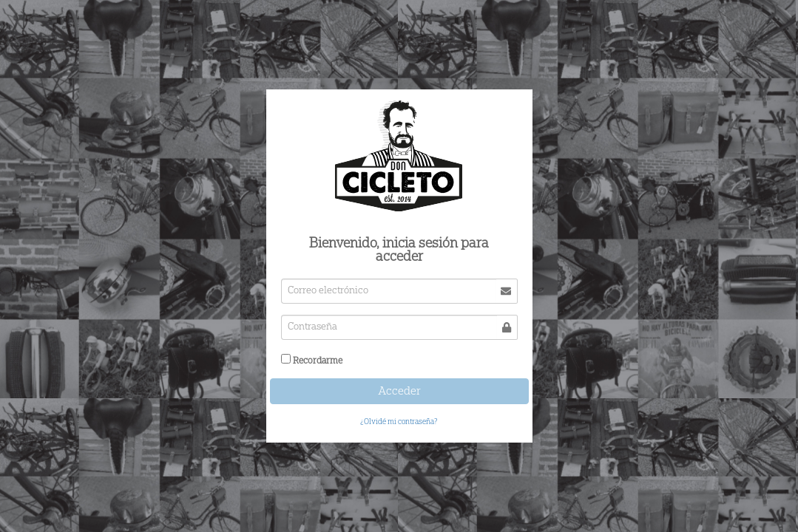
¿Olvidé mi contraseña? (399, 422)
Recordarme (318, 361)
